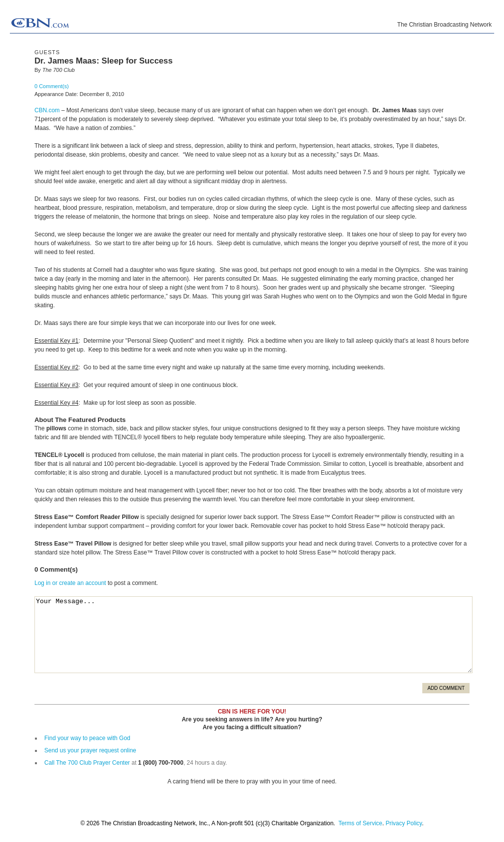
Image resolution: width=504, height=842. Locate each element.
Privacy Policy (404, 823)
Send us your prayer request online (90, 750)
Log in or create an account (70, 583)
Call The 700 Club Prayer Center (87, 763)
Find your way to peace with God (87, 738)
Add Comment (446, 688)
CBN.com (47, 110)
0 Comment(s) (52, 86)
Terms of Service (360, 823)
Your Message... (253, 635)
